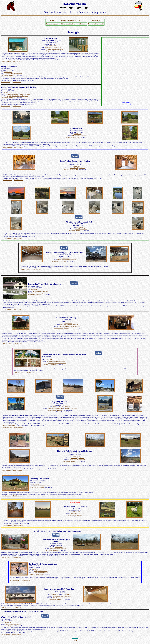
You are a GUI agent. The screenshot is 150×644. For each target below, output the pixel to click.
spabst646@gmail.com (81, 229)
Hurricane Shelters (68, 24)
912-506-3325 (8, 93)
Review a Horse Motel (96, 24)
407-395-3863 (68, 323)
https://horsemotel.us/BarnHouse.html (70, 326)
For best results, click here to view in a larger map (125, 103)
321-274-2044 (78, 134)
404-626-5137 (35, 289)
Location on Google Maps (46, 51)
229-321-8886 (76, 456)
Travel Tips (96, 21)
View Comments (6, 61)
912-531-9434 (80, 227)
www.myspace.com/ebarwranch (54, 49)
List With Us (82, 21)
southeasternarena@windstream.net (62, 596)
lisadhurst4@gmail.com (77, 513)
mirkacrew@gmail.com (77, 458)
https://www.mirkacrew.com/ (78, 460)
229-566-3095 (52, 46)
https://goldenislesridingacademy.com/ (17, 96)
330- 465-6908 (67, 594)
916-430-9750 (76, 166)
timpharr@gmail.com (71, 408)
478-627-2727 (55, 594)
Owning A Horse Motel (68, 21)
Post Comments (17, 61)
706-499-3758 (66, 258)
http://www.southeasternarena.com (63, 598)
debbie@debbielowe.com (41, 571)
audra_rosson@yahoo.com (79, 136)
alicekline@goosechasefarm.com (56, 361)
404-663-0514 (36, 569)
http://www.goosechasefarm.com (57, 363)
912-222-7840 (8, 72)
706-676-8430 (57, 407)
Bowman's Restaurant (9, 425)
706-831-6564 (59, 547)
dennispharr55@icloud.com (56, 408)
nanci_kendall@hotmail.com (13, 624)
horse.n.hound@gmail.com (77, 168)
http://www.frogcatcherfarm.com (43, 293)
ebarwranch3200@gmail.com (53, 47)
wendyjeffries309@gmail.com (14, 74)
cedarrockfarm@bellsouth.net (58, 549)
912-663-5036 (76, 512)
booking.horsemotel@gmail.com (69, 325)
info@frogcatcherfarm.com (40, 291)
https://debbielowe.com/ (41, 573)
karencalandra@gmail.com (42, 486)
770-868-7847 (49, 360)
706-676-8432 (66, 407)
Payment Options (52, 24)
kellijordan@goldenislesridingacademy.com (18, 94)
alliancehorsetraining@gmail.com (66, 260)
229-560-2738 (7, 622)
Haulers (82, 24)
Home (52, 21)
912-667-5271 (36, 484)
